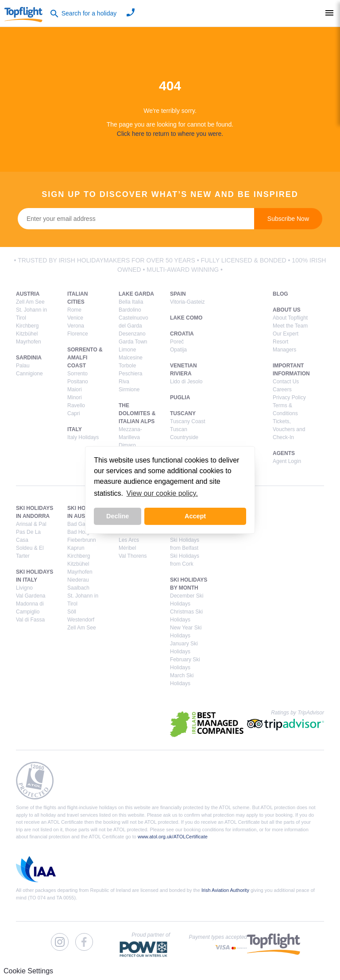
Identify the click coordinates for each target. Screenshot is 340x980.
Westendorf (81, 620)
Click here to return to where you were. (170, 134)
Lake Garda (136, 294)
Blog (280, 294)
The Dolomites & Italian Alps (137, 413)
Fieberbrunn (82, 540)
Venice (75, 318)
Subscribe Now (288, 219)
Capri (74, 413)
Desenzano (132, 334)
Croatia (182, 334)
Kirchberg (27, 326)
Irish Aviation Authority (225, 890)
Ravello (76, 405)
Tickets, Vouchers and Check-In (289, 429)
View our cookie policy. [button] (162, 493)
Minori (75, 397)
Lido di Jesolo (186, 382)
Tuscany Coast (188, 421)
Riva (124, 382)
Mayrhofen (29, 342)
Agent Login (287, 461)
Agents (284, 453)
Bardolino (130, 310)
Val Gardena (31, 596)
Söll (72, 612)
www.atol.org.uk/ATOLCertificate (173, 837)
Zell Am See (30, 302)
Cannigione (29, 374)
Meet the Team (290, 326)
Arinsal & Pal (31, 524)
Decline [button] (118, 516)
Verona (76, 326)
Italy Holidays (83, 437)
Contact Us (286, 382)
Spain (178, 294)
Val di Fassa (30, 620)
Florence (78, 334)
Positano (78, 382)
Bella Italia (131, 302)
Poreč (177, 342)
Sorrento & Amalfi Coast (85, 358)
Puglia (180, 397)
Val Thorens (133, 556)
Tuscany (183, 413)
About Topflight (290, 318)
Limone (127, 350)
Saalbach (78, 588)
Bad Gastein (82, 524)
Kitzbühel (27, 334)
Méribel (127, 548)
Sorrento (77, 374)
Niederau (78, 580)
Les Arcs (129, 540)
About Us (287, 310)
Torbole (127, 366)
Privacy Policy (289, 397)
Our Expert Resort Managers (286, 342)
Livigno (24, 588)
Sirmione (129, 390)
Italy (75, 429)
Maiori (75, 390)
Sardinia (29, 358)
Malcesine (131, 358)
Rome (74, 310)
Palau (23, 366)
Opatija (178, 350)
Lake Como (186, 318)
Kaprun (76, 548)
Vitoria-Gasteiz (187, 302)
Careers (282, 390)
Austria (28, 294)
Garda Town (133, 342)
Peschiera (130, 374)
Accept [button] (195, 516)
